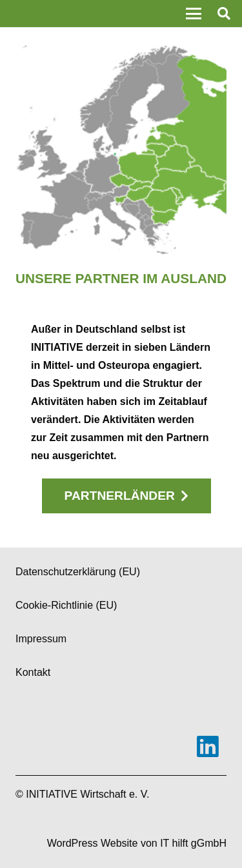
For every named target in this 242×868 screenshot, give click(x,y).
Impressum (41, 639)
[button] (194, 14)
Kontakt (33, 672)
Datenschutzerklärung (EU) (78, 572)
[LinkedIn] (208, 747)
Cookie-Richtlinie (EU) (66, 605)
